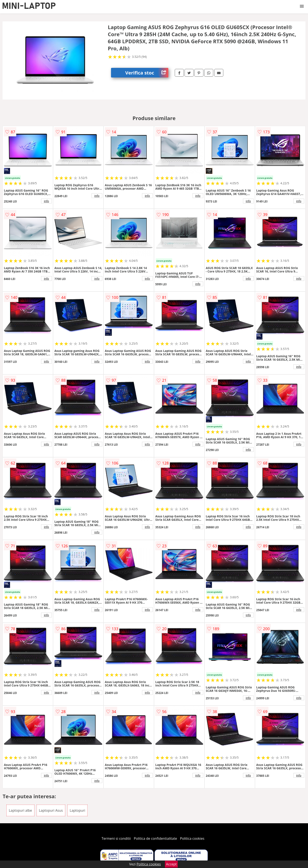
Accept (171, 864)
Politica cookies (192, 838)
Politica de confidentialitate (155, 838)
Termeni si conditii (116, 838)
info (46, 201)
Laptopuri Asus (51, 810)
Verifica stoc (147, 73)
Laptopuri (78, 810)
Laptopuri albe (20, 810)
